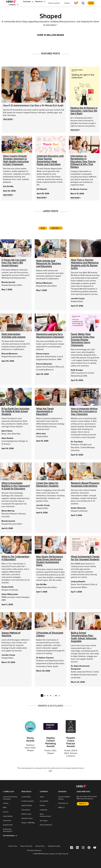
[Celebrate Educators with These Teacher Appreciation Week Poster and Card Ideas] (50, 160)
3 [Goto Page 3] (48, 695)
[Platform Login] (29, 814)
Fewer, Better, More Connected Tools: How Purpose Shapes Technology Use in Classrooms (83, 339)
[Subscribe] (56, 228)
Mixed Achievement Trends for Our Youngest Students (85, 558)
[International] (29, 809)
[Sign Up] (83, 803)
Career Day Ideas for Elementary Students (47, 484)
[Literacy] (11, 803)
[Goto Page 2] (60, 695)
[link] (12, 2)
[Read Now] (75, 130)
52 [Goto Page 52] (56, 695)
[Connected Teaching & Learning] (11, 797)
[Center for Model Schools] (66, 797)
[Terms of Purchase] (26, 846)
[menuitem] (12, 2)
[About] (47, 796)
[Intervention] (11, 820)
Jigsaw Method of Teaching (11, 634)
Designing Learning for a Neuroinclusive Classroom (50, 335)
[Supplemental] (11, 824)
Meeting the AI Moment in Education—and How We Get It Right (84, 111)
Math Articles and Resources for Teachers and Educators (49, 263)
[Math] (11, 807)
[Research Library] (29, 818)
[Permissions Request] (34, 850)
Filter (43, 228)
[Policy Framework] (47, 824)
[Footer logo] (81, 786)
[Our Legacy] (47, 820)
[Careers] (47, 805)
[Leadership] (47, 809)
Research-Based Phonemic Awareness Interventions (85, 484)
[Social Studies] (11, 816)
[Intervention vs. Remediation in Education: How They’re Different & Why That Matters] (83, 161)
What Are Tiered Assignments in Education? (45, 411)
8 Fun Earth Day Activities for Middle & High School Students (15, 411)
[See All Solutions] (11, 835)
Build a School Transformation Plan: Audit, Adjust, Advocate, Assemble (84, 636)
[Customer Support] (29, 801)
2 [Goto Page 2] (45, 695)
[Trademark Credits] (54, 846)
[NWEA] (66, 807)
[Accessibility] (47, 801)
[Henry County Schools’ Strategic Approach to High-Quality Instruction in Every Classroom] (16, 160)
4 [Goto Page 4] (50, 695)
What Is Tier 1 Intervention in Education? (15, 558)
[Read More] (8, 119)
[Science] (11, 811)
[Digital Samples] (29, 805)
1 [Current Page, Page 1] (42, 695)
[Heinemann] (66, 803)
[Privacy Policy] (40, 846)
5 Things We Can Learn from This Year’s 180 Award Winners (14, 262)
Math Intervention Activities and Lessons (13, 335)
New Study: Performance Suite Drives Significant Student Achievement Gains (50, 560)
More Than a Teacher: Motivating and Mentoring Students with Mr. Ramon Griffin (85, 264)
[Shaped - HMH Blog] (29, 822)
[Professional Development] (11, 830)
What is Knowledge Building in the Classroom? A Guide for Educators (16, 485)
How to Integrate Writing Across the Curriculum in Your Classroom (84, 411)
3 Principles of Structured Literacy (50, 634)
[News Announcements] (47, 815)
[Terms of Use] (13, 846)
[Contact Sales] (29, 796)
